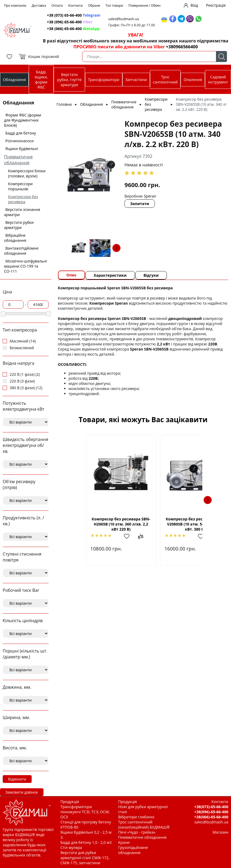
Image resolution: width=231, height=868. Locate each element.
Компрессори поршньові (20, 186)
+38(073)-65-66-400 (211, 807)
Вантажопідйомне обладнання (21, 251)
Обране (94, 6)
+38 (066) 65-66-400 (73, 29)
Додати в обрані (114, 536)
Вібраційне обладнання (15, 238)
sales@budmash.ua (124, 19)
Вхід (194, 5)
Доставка (39, 6)
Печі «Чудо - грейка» (137, 832)
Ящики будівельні (22, 149)
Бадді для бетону (21, 133)
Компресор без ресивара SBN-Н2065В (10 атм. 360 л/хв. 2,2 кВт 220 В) (105, 524)
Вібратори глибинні (136, 817)
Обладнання (14, 80)
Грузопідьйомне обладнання (133, 850)
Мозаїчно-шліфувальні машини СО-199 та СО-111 (25, 266)
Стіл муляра (71, 847)
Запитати (140, 204)
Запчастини (136, 80)
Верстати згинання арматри (22, 212)
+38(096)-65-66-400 (211, 812)
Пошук (221, 56)
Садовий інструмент (218, 79)
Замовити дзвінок (22, 792)
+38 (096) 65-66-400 (70, 22)
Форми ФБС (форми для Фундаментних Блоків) (23, 120)
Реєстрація (216, 5)
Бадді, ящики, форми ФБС (41, 79)
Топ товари (114, 6)
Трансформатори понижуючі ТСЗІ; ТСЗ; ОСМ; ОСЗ (85, 812)
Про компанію (15, 6)
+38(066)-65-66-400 (211, 817)
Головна (64, 104)
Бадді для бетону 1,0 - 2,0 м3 (86, 842)
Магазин (220, 832)
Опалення (193, 80)
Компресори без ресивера (23, 199)
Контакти (75, 6)
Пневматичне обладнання (18, 160)
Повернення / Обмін (145, 6)
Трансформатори (104, 80)
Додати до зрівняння (128, 536)
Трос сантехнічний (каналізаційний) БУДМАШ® (144, 825)
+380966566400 (182, 47)
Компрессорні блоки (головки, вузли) (27, 173)
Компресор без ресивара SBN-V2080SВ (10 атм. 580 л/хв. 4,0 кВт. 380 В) (181, 524)
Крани (124, 842)
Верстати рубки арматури (19, 225)
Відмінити (17, 779)
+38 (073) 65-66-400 (74, 15)
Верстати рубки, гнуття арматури (69, 80)
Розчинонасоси (20, 141)
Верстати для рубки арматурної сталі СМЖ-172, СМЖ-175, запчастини (85, 858)
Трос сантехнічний (165, 79)
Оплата (57, 6)
